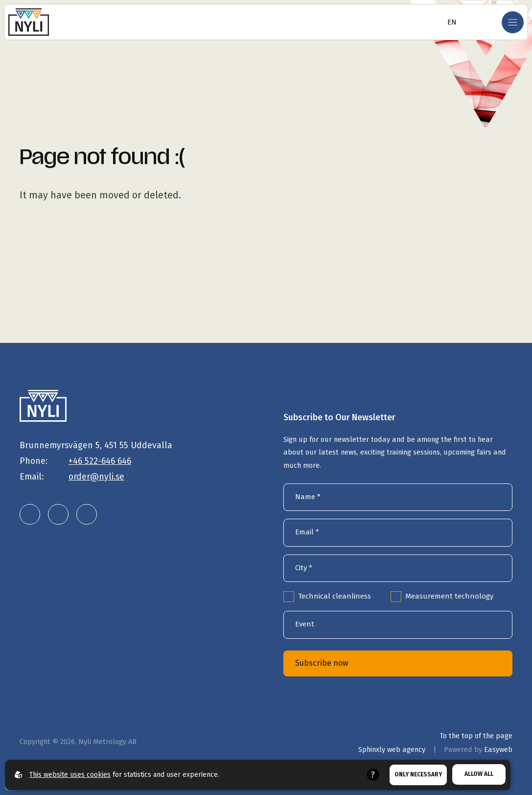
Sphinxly (392, 749)
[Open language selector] (449, 22)
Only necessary (418, 774)
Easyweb (498, 749)
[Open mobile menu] (513, 22)
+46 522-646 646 (100, 461)
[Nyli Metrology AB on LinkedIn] (30, 514)
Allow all (479, 774)
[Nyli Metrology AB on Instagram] (58, 514)
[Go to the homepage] (29, 22)
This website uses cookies (70, 775)
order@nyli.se (96, 477)
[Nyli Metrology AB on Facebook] (87, 514)
